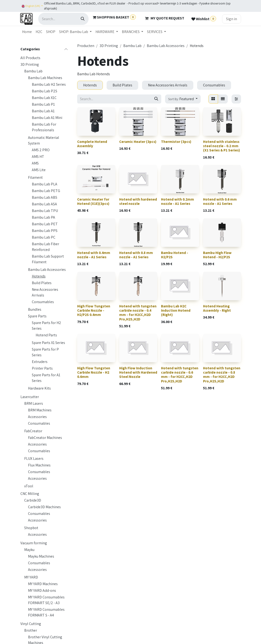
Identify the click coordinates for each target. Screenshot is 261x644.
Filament (35, 177)
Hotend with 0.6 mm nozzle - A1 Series (220, 201)
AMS (35, 163)
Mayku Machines (41, 556)
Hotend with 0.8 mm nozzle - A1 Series (136, 255)
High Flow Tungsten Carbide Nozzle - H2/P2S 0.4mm (94, 310)
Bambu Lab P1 (43, 104)
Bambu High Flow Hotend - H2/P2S (217, 255)
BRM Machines (40, 410)
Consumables (43, 302)
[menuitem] (27, 32)
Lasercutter (30, 397)
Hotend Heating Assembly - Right (217, 308)
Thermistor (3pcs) (176, 142)
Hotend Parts (46, 335)
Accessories (37, 417)
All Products (30, 58)
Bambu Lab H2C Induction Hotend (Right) (176, 310)
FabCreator (33, 431)
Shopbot (31, 528)
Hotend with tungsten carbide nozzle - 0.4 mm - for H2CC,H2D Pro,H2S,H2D (138, 313)
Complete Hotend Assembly (92, 144)
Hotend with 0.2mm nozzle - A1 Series (178, 201)
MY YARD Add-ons (42, 590)
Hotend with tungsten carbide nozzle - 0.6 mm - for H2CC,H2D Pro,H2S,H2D (180, 375)
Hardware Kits (39, 388)
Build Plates (42, 283)
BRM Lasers (34, 403)
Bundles (35, 309)
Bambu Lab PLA (45, 184)
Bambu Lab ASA (44, 204)
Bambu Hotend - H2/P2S (175, 255)
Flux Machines (39, 465)
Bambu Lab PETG (46, 191)
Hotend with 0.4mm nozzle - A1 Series (94, 255)
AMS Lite (39, 170)
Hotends (39, 276)
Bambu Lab (33, 71)
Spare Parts (37, 316)
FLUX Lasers (34, 458)
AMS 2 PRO (41, 150)
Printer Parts (42, 368)
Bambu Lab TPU (45, 211)
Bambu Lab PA (43, 217)
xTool (29, 486)
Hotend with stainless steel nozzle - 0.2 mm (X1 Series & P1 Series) (221, 146)
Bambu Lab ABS (45, 197)
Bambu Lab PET (45, 224)
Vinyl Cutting (31, 624)
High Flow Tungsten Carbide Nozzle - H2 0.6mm (94, 372)
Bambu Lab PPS (45, 231)
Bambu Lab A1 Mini (47, 118)
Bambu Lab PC (44, 237)
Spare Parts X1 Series (48, 343)
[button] (183, 99)
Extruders (40, 362)
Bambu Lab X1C (44, 98)
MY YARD (31, 577)
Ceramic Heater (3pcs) (138, 142)
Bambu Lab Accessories (47, 270)
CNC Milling (30, 494)
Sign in (232, 19)
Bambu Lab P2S (45, 91)
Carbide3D (33, 500)
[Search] (83, 19)
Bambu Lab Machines (45, 78)
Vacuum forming (34, 543)
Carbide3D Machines (44, 507)
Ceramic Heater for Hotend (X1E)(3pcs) (93, 201)
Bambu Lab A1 (43, 111)
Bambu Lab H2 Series (49, 84)
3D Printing (30, 64)
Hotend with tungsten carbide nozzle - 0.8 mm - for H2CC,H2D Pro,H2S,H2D (221, 375)
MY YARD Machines (43, 584)
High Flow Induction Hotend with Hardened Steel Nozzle (138, 372)
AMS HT (38, 157)
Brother (31, 630)
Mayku (29, 550)
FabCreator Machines (45, 438)
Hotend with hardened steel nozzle (138, 201)
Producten (86, 46)
